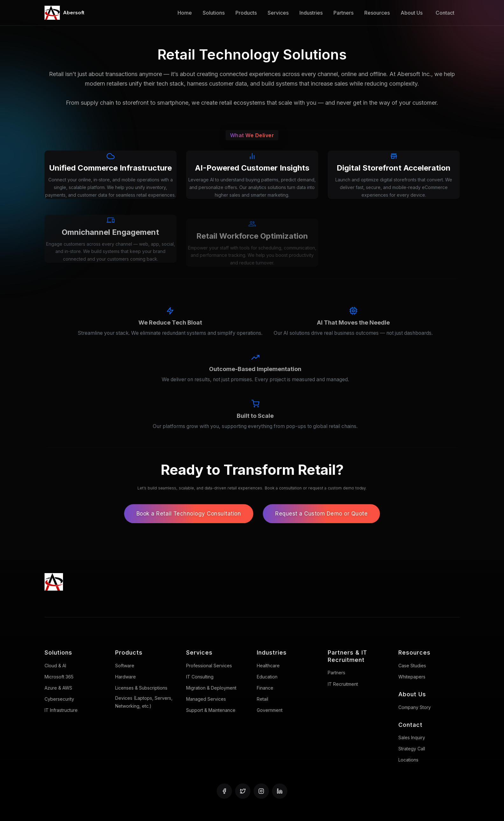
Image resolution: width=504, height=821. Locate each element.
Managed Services (206, 699)
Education (267, 677)
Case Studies (412, 666)
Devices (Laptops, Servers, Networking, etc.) (144, 702)
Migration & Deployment (211, 688)
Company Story (415, 707)
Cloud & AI (55, 666)
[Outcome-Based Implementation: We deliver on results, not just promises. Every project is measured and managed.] (255, 377)
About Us (412, 13)
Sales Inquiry (412, 737)
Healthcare (268, 666)
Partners (343, 13)
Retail (262, 699)
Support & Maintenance (211, 710)
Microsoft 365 (59, 677)
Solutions (214, 13)
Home (185, 13)
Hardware (126, 677)
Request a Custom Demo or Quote (321, 523)
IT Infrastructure (61, 710)
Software (125, 666)
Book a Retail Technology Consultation (189, 523)
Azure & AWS (58, 688)
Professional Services (209, 666)
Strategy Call (412, 749)
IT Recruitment (343, 684)
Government (270, 710)
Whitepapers (412, 677)
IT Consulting (200, 677)
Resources (377, 13)
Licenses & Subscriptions (141, 688)
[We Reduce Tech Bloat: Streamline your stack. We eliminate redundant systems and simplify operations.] (170, 331)
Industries (311, 13)
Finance (265, 688)
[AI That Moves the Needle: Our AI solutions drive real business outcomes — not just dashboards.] (353, 331)
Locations (408, 760)
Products (246, 13)
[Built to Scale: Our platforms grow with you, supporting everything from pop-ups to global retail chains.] (255, 424)
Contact (445, 13)
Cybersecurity (59, 699)
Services (278, 13)
